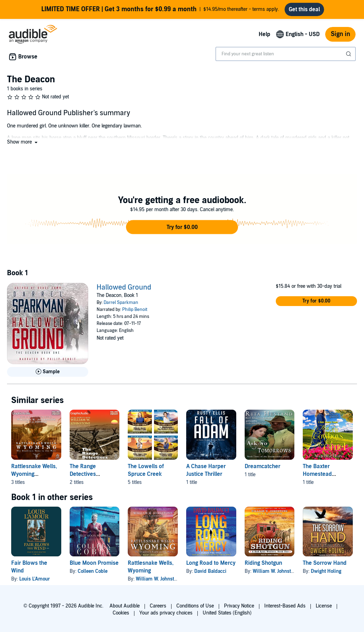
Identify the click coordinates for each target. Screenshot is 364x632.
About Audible (125, 606)
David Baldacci (210, 571)
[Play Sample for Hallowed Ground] (48, 372)
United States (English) (227, 613)
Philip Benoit (135, 310)
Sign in (340, 34)
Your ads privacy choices (166, 613)
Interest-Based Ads (285, 606)
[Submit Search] (349, 54)
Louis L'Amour (35, 579)
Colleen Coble (93, 571)
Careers (158, 606)
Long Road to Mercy (211, 563)
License (324, 606)
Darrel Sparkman (121, 303)
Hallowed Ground (124, 287)
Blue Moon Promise (94, 563)
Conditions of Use (195, 606)
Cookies (121, 613)
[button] (23, 142)
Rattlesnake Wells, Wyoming (151, 567)
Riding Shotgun (263, 563)
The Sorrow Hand (325, 563)
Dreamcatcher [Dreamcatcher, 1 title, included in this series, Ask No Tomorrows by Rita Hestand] (262, 466)
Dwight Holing (326, 571)
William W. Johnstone (159, 579)
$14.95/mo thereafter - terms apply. (160, 9)
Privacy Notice (239, 606)
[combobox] (286, 54)
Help (264, 34)
